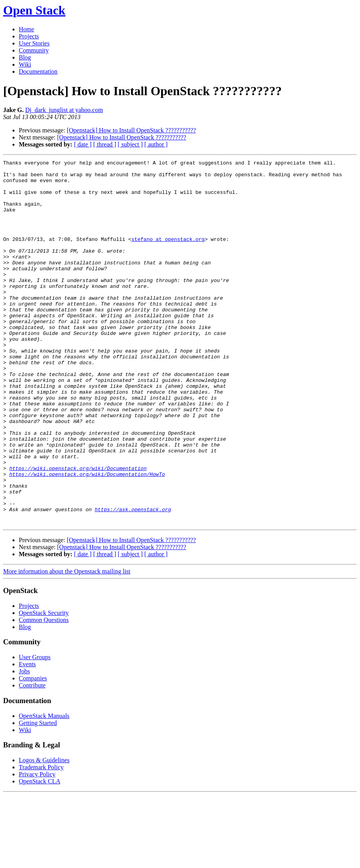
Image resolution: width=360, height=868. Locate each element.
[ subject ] (130, 144)
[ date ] (83, 144)
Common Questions (44, 693)
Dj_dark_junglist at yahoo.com (64, 110)
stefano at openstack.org (168, 255)
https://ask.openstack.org (133, 580)
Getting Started (38, 796)
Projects (29, 36)
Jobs (24, 744)
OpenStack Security (44, 686)
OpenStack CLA (40, 854)
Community (34, 50)
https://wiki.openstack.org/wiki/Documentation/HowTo (87, 537)
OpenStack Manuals (44, 789)
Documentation (38, 71)
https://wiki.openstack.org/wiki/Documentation (78, 530)
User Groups (35, 730)
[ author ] (156, 144)
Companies (33, 751)
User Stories (34, 43)
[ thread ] (105, 144)
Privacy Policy (37, 847)
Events (27, 737)
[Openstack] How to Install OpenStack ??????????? (131, 130)
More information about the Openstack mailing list (67, 644)
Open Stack (34, 10)
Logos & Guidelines (44, 833)
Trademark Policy (41, 840)
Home (26, 29)
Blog (25, 57)
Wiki (25, 64)
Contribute (32, 758)
